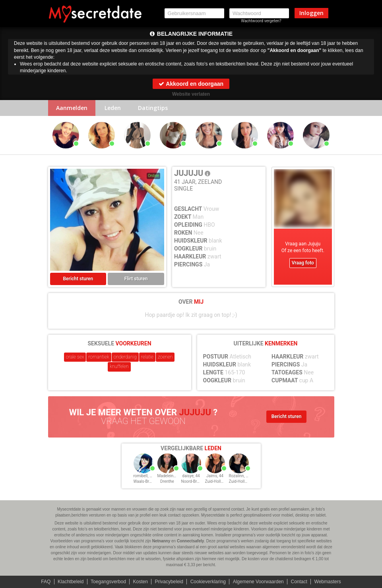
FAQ (46, 582)
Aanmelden (72, 108)
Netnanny (161, 541)
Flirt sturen (136, 279)
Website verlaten (191, 94)
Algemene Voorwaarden (258, 582)
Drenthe (167, 481)
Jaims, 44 (215, 476)
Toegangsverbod (108, 582)
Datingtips (153, 108)
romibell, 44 (144, 476)
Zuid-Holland (216, 481)
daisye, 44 (191, 476)
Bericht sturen (78, 279)
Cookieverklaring (208, 582)
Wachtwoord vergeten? (261, 21)
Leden (113, 108)
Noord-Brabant (194, 481)
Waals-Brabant (146, 481)
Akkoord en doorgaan (191, 84)
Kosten (141, 582)
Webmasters (328, 582)
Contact (299, 582)
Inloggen (311, 13)
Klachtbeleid (71, 582)
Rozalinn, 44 (240, 476)
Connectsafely (190, 541)
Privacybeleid (169, 582)
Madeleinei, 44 (170, 476)
